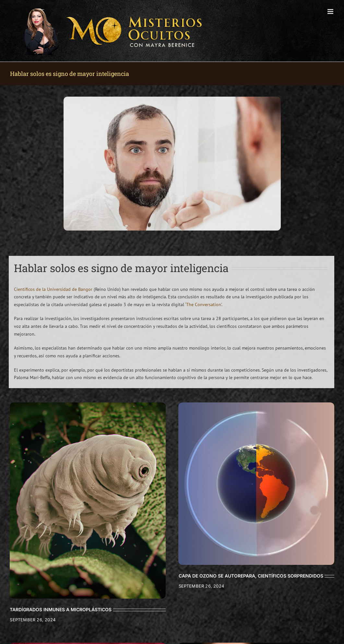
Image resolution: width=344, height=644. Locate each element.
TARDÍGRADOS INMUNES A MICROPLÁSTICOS (61, 609)
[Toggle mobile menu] (331, 12)
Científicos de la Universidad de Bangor (53, 289)
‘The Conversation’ (203, 304)
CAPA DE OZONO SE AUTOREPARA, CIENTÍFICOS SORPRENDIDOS (251, 576)
